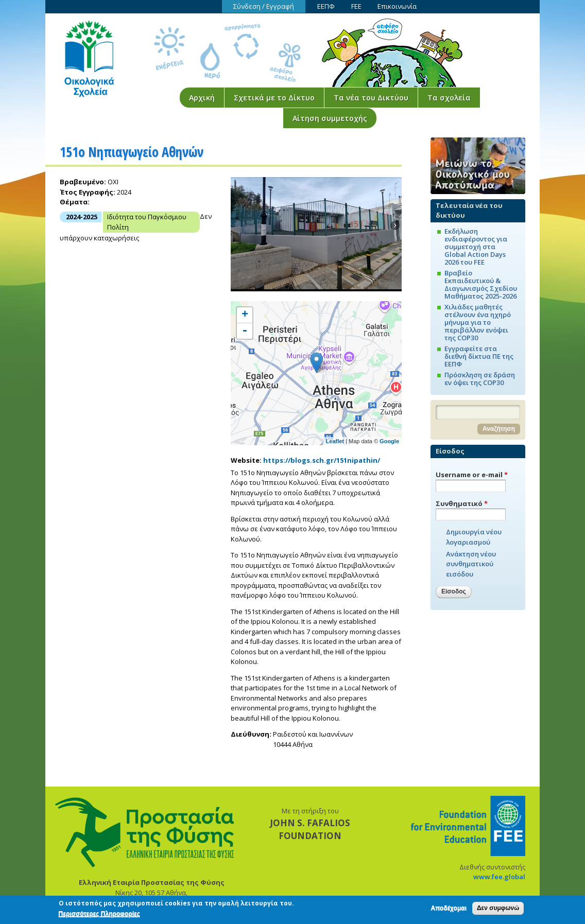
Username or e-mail (472, 475)
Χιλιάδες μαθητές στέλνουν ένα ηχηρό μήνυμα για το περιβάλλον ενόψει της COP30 (478, 322)
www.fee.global (499, 877)
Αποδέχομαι (449, 910)
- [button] (245, 331)
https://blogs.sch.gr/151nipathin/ (322, 460)
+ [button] (245, 315)
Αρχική (202, 98)
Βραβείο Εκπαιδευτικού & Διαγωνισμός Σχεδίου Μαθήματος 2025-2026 (481, 284)
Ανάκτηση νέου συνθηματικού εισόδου (471, 564)
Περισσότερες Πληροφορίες (99, 915)
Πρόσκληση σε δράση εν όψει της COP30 (480, 379)
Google (389, 441)
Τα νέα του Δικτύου (371, 98)
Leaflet (335, 441)
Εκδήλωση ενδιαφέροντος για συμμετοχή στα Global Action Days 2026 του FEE (476, 247)
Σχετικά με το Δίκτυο (274, 98)
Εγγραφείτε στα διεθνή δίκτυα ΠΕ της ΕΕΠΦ (479, 356)
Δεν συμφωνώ (498, 910)
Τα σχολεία (449, 98)
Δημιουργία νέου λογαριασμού (474, 537)
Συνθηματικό (462, 503)
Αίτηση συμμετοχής (330, 118)
